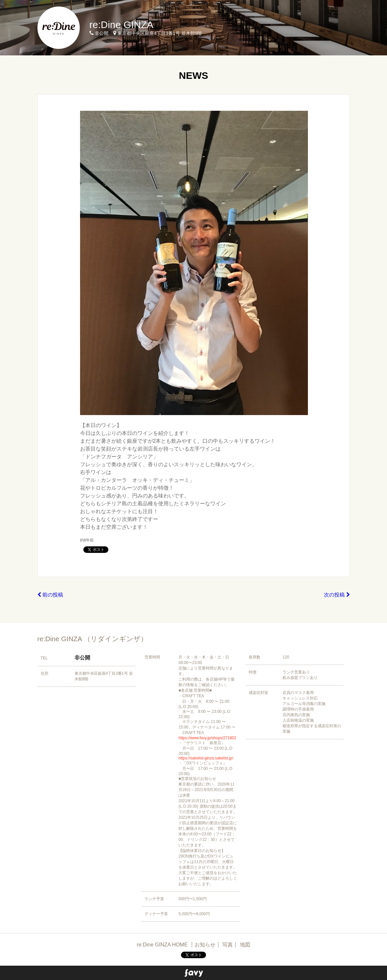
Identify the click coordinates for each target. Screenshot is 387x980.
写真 (228, 945)
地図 (245, 945)
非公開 (82, 658)
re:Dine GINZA (122, 25)
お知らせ (205, 945)
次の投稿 (337, 595)
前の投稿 (50, 595)
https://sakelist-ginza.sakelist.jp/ (206, 758)
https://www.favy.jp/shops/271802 (207, 738)
